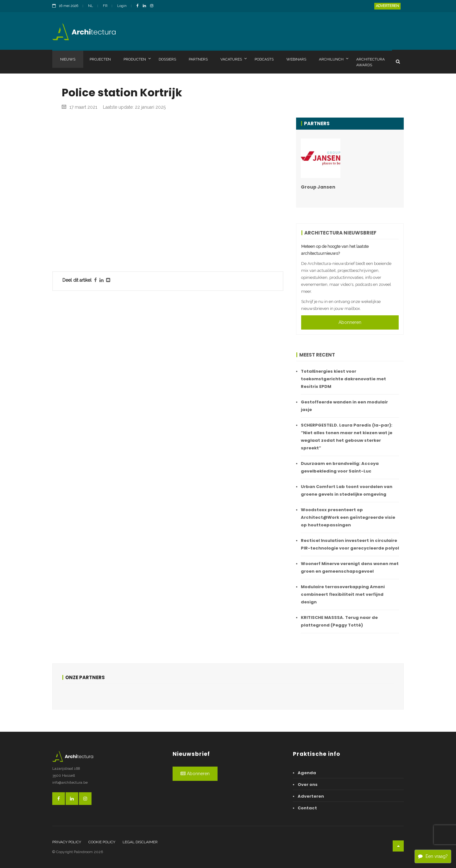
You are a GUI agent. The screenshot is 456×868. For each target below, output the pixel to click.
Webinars (296, 59)
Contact (307, 808)
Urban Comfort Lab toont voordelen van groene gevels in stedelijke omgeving (347, 490)
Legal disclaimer (140, 842)
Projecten (100, 59)
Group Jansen (318, 187)
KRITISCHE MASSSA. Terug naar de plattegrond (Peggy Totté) (339, 621)
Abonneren (350, 322)
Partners (198, 59)
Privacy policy (67, 842)
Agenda (307, 773)
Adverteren (387, 6)
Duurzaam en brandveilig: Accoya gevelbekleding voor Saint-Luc (340, 467)
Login (122, 6)
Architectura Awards (370, 62)
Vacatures (234, 59)
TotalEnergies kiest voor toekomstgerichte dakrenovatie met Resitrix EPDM (343, 379)
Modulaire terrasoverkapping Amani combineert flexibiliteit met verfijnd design (343, 594)
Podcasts (264, 59)
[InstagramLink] (153, 6)
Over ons (308, 784)
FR (105, 6)
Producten (137, 59)
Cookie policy (102, 842)
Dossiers (167, 59)
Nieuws (68, 59)
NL (91, 6)
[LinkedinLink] (146, 6)
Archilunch (334, 59)
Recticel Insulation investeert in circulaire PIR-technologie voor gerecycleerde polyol (350, 544)
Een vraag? (433, 856)
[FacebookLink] (139, 6)
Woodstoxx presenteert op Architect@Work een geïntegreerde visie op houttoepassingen (348, 517)
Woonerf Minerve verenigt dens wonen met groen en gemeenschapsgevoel (350, 567)
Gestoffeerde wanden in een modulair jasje (344, 406)
